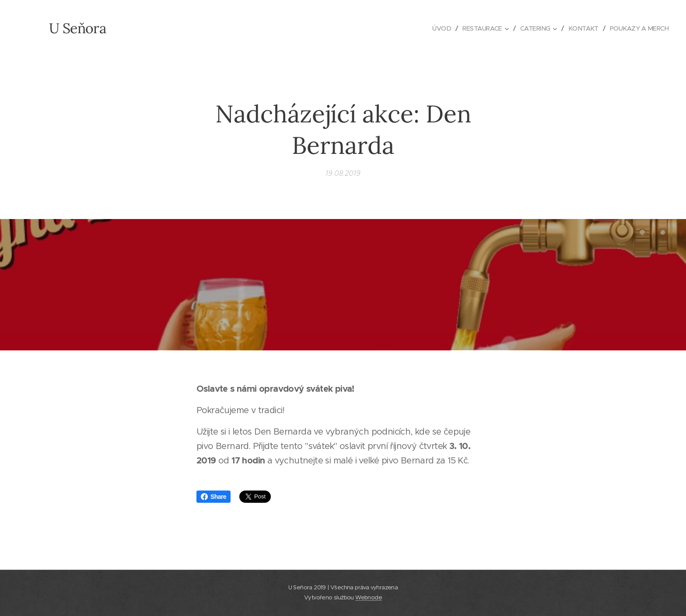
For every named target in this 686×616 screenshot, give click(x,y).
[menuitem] (434, 28)
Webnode (369, 597)
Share (213, 497)
